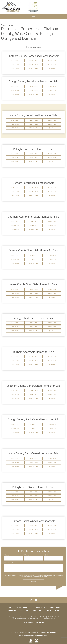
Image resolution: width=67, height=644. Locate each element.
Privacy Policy (52, 632)
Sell (28, 611)
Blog (57, 611)
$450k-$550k (15, 65)
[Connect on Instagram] (31, 600)
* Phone (27, 555)
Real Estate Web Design (27, 635)
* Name (7, 555)
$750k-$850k (15, 69)
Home (9, 608)
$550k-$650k (33, 65)
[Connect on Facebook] (36, 600)
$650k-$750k (52, 65)
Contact (48, 611)
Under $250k (15, 61)
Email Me (14, 619)
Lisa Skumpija (40, 622)
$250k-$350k (33, 61)
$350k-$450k (52, 61)
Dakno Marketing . (42, 635)
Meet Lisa (37, 611)
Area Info (12, 611)
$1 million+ (52, 69)
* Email (46, 555)
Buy (21, 611)
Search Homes (41, 608)
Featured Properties (23, 608)
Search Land (55, 608)
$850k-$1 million (33, 69)
